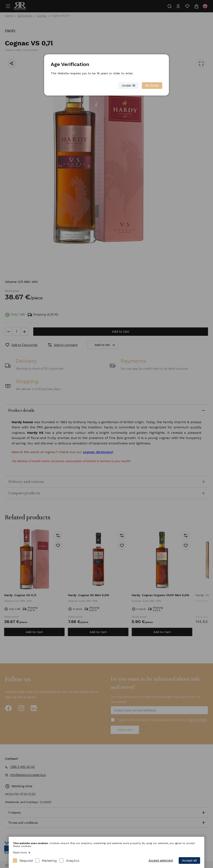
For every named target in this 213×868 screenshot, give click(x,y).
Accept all (189, 861)
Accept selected (161, 861)
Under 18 (129, 86)
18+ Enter (152, 86)
